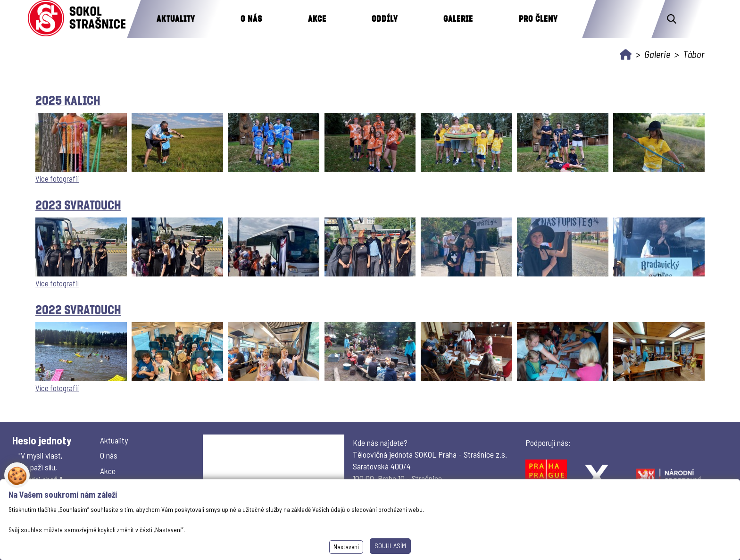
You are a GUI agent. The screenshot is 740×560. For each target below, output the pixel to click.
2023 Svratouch (78, 205)
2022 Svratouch (78, 309)
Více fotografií (57, 178)
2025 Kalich (68, 100)
